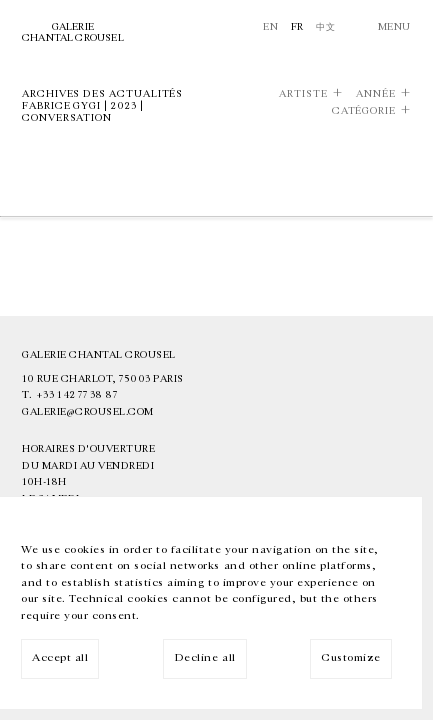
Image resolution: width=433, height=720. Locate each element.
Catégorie (364, 111)
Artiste (303, 94)
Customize (351, 657)
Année (376, 94)
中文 (325, 27)
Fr (297, 27)
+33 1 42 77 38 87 (77, 395)
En (270, 27)
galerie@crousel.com (88, 412)
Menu (394, 27)
